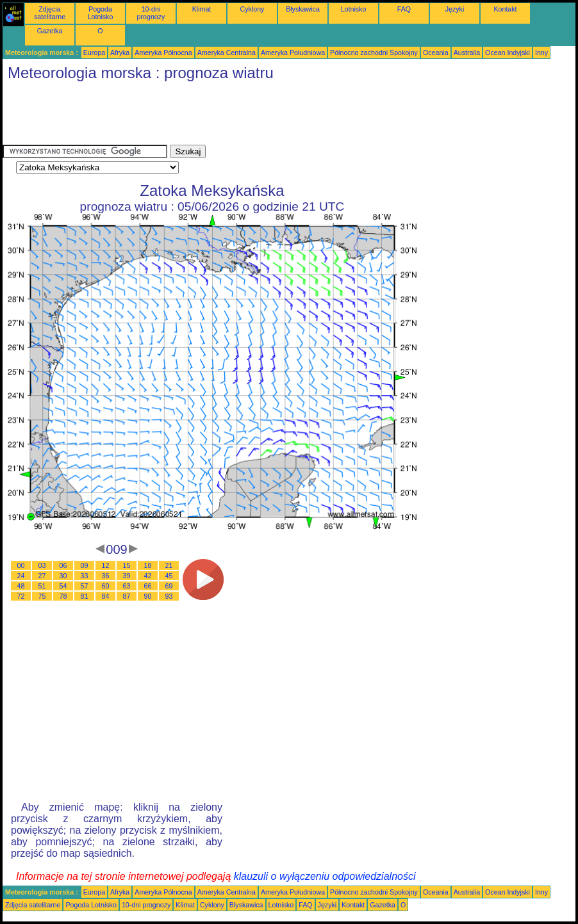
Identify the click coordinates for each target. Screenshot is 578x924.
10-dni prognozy (151, 13)
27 (42, 576)
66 (148, 586)
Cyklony (252, 9)
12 (106, 565)
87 (127, 596)
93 (169, 596)
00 (21, 565)
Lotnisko (354, 9)
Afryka (120, 53)
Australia (467, 53)
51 (42, 586)
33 (85, 576)
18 (148, 565)
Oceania (436, 53)
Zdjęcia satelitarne (50, 13)
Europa (94, 53)
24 (21, 576)
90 (148, 596)
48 (21, 586)
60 (106, 586)
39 (127, 576)
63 (127, 586)
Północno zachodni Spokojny (374, 53)
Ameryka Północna (163, 53)
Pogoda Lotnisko (101, 13)
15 (127, 565)
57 (85, 586)
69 (169, 586)
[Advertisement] (236, 116)
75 (42, 596)
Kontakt (505, 9)
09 (85, 565)
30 (63, 576)
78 (63, 596)
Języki (455, 9)
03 (42, 565)
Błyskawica (303, 9)
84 (106, 596)
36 (106, 576)
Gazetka (50, 31)
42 (148, 576)
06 (63, 565)
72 (21, 596)
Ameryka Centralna (227, 53)
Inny (541, 53)
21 (169, 565)
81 (85, 596)
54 (63, 586)
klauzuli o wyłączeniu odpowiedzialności (325, 876)
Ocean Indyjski (508, 53)
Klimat (202, 9)
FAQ (404, 9)
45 (169, 576)
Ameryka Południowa (293, 53)
